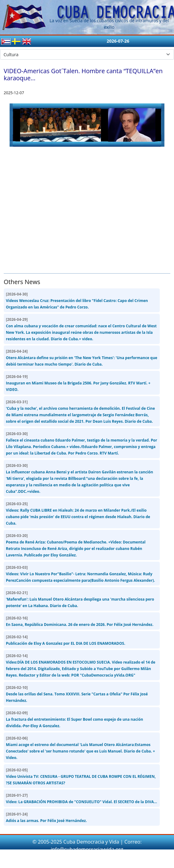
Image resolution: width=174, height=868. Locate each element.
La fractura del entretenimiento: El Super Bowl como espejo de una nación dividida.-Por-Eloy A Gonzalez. (74, 719)
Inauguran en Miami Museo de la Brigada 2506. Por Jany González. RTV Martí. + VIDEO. (78, 383)
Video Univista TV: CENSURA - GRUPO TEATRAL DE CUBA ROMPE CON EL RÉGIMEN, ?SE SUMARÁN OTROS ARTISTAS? (81, 776)
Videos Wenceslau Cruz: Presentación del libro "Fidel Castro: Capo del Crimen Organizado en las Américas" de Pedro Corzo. (77, 301)
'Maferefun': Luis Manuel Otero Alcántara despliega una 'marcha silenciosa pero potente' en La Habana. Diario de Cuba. (80, 599)
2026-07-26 (118, 41)
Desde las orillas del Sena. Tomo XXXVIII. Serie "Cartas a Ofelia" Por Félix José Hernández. (77, 694)
